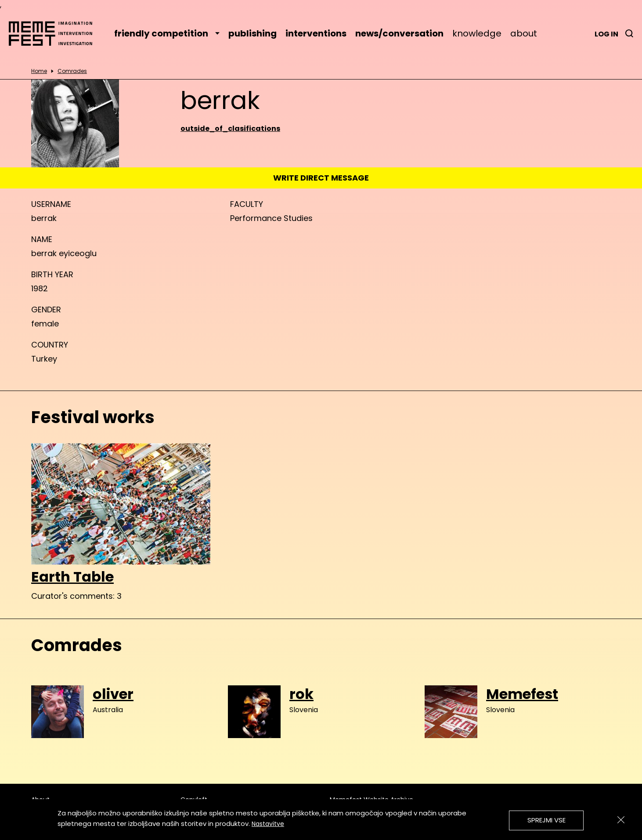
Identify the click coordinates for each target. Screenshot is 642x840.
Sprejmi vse (546, 820)
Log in (606, 34)
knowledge (477, 33)
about (524, 33)
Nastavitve (268, 824)
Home (39, 71)
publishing (252, 33)
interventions (316, 33)
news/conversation (399, 33)
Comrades (72, 71)
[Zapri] (621, 820)
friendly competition (167, 33)
